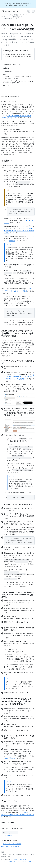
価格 (10, 861)
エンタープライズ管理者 (11, 15)
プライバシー (22, 859)
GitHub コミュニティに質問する (11, 844)
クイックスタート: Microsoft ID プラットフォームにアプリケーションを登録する (19, 377)
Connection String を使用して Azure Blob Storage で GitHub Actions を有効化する (17, 701)
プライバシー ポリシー (7, 836)
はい (5, 832)
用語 (16, 859)
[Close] (31, 3)
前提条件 (7, 161)
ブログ (29, 861)
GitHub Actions (24, 15)
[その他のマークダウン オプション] (20, 64)
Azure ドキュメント (11, 758)
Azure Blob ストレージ (11, 19)
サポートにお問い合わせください (12, 846)
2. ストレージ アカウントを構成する (17, 504)
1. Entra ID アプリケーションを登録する (18, 362)
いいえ (14, 832)
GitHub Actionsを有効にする (12, 17)
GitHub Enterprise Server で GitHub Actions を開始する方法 (19, 230)
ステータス (5, 861)
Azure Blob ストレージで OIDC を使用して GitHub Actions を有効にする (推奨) (17, 333)
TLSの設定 (12, 240)
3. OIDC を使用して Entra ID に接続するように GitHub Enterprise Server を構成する (18, 595)
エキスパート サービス (19, 861)
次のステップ (9, 801)
